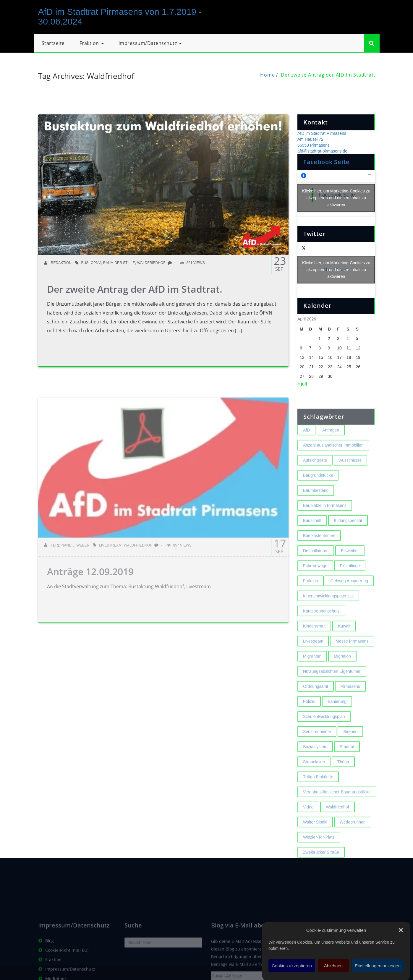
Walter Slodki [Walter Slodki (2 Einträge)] (315, 854)
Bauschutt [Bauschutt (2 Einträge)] (312, 552)
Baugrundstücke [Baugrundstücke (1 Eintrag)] (318, 507)
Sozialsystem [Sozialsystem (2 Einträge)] (315, 778)
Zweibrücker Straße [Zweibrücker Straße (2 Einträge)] (321, 884)
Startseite (53, 43)
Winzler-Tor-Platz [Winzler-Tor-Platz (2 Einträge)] (319, 869)
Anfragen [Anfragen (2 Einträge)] (331, 462)
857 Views (179, 577)
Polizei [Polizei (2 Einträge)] (309, 733)
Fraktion (92, 43)
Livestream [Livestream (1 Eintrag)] (313, 673)
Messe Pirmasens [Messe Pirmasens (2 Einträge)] (352, 673)
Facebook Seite (327, 162)
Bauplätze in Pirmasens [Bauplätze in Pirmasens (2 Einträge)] (325, 537)
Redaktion (58, 263)
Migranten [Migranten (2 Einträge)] (312, 688)
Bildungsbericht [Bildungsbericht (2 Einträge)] (348, 552)
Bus (85, 263)
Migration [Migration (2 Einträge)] (342, 688)
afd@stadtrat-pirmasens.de (322, 151)
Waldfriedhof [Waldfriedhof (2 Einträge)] (337, 839)
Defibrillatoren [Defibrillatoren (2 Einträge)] (316, 582)
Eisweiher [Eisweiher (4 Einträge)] (350, 582)
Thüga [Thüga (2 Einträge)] (343, 793)
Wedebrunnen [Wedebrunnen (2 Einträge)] (353, 854)
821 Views (192, 263)
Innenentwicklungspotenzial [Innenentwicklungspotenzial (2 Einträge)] (328, 628)
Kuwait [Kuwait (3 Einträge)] (344, 658)
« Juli (302, 384)
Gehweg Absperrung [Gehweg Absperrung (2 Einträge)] (349, 613)
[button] (401, 930)
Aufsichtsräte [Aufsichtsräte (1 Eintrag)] (315, 492)
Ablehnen (333, 966)
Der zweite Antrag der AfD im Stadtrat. (328, 75)
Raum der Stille (119, 263)
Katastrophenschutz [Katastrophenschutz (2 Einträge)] (321, 643)
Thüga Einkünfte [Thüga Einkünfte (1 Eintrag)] (318, 809)
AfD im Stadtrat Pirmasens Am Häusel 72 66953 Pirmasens (322, 139)
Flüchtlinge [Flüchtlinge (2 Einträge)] (350, 597)
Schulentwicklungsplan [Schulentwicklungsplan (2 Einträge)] (324, 748)
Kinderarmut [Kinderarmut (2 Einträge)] (314, 658)
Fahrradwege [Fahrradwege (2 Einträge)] (315, 597)
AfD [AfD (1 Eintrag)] (306, 462)
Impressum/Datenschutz (150, 43)
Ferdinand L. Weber (67, 577)
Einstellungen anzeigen (378, 966)
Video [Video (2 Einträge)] (308, 839)
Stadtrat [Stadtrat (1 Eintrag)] (347, 778)
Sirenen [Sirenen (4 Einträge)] (350, 763)
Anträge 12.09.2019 (90, 603)
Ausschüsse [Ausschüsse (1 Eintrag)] (350, 492)
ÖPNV (96, 263)
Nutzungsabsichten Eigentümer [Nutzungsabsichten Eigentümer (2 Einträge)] (332, 703)
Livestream (110, 577)
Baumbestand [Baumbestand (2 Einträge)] (316, 522)
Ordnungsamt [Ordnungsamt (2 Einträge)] (316, 718)
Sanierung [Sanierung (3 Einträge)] (337, 733)
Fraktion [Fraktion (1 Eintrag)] (311, 613)
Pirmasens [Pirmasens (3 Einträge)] (350, 718)
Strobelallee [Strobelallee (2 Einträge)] (314, 793)
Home (267, 75)
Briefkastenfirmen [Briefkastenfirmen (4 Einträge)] (319, 567)
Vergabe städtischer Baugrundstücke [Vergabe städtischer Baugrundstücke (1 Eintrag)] (337, 824)
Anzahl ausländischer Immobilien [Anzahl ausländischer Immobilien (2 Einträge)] (333, 477)
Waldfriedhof (151, 263)
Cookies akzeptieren (292, 966)
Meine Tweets (336, 270)
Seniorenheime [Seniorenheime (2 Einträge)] (317, 763)
